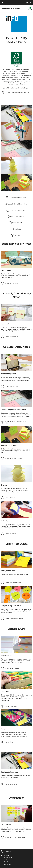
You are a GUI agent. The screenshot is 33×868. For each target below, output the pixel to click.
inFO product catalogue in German (17, 92)
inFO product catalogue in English (17, 88)
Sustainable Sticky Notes (17, 198)
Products (7, 855)
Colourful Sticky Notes (17, 210)
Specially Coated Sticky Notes (17, 204)
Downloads (7, 862)
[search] (27, 2)
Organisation (17, 229)
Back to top (8, 851)
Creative (17, 235)
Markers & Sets (17, 223)
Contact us (7, 864)
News (6, 860)
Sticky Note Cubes (17, 216)
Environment (8, 858)
